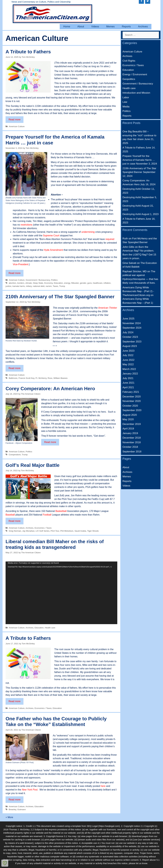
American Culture (17, 126)
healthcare (98, 283)
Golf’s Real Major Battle (33, 465)
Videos (95, 27)
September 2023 (132, 342)
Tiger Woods (93, 531)
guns (90, 283)
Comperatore (15, 455)
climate (29, 283)
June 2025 (128, 319)
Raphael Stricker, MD (135, 271)
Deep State (38, 283)
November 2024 (132, 323)
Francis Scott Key (26, 378)
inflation (107, 283)
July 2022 (128, 355)
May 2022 (128, 364)
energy (67, 283)
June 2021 (128, 383)
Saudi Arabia (80, 531)
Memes (111, 27)
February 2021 (131, 392)
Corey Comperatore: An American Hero (50, 389)
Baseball (10, 515)
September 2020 (132, 410)
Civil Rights (129, 61)
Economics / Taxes (43, 528)
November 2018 (132, 442)
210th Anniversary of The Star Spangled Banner (60, 297)
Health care (50, 628)
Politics (54, 280)
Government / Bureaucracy (38, 280)
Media (126, 107)
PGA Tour (55, 531)
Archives (143, 27)
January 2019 (130, 433)
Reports (126, 27)
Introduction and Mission (136, 93)
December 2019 (132, 424)
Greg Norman (15, 531)
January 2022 (130, 374)
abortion (12, 283)
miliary (29, 286)
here (103, 786)
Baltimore (13, 378)
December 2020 (132, 397)
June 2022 (128, 360)
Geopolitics (129, 79)
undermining (88, 232)
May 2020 (128, 419)
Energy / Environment (135, 74)
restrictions (26, 225)
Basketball (61, 511)
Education (58, 283)
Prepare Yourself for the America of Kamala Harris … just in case (139, 160)
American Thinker (108, 308)
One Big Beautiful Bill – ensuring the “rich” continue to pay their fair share (139, 135)
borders (21, 283)
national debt (39, 286)
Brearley (12, 809)
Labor (126, 97)
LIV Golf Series (42, 531)
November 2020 (132, 401)
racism (49, 286)
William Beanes (60, 378)
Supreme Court (51, 236)
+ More (9, 817)
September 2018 (132, 452)
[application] (61, 593)
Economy (49, 283)
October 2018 (130, 447)
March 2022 (129, 369)
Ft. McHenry (41, 378)
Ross (50, 378)
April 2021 (128, 387)
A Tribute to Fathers (28, 52)
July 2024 (128, 332)
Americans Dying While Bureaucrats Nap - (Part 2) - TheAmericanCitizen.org (138, 291)
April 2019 (128, 429)
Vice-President (21, 264)
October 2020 (130, 406)
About (81, 27)
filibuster (75, 283)
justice (8, 286)
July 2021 (128, 378)
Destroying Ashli (132, 189)
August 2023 (130, 346)
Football (47, 515)
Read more (16, 120)
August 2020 (130, 415)
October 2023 (130, 337)
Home (67, 27)
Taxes (55, 286)
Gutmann (22, 809)
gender (83, 283)
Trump (62, 286)
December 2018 (132, 438)
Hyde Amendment (53, 250)
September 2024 (132, 328)
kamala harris (19, 286)
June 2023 (128, 351)
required (110, 239)
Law (125, 102)
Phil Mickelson (67, 531)
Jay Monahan (28, 531)
